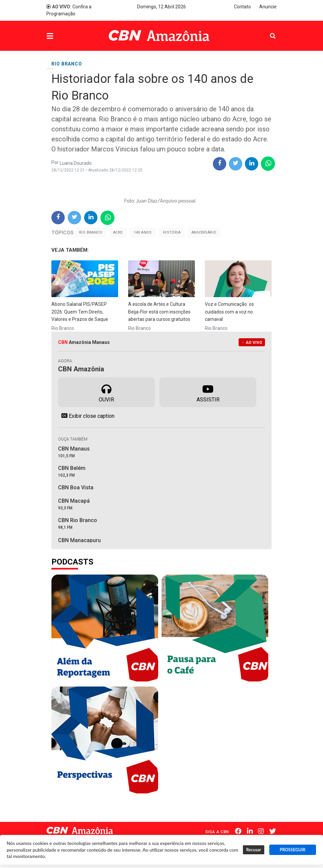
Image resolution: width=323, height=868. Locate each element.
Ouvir (106, 392)
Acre (118, 232)
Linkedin (251, 831)
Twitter (273, 831)
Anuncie (268, 7)
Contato (242, 7)
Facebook (240, 831)
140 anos (143, 232)
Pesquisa (267, 31)
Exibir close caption (86, 416)
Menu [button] (63, 37)
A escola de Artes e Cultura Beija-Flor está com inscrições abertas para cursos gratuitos (159, 312)
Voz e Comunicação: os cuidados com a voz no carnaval (229, 312)
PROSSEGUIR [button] (292, 850)
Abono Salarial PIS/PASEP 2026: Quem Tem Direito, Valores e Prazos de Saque (80, 312)
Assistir (208, 392)
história (172, 232)
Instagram (262, 831)
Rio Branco (91, 232)
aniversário (204, 232)
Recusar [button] (254, 850)
